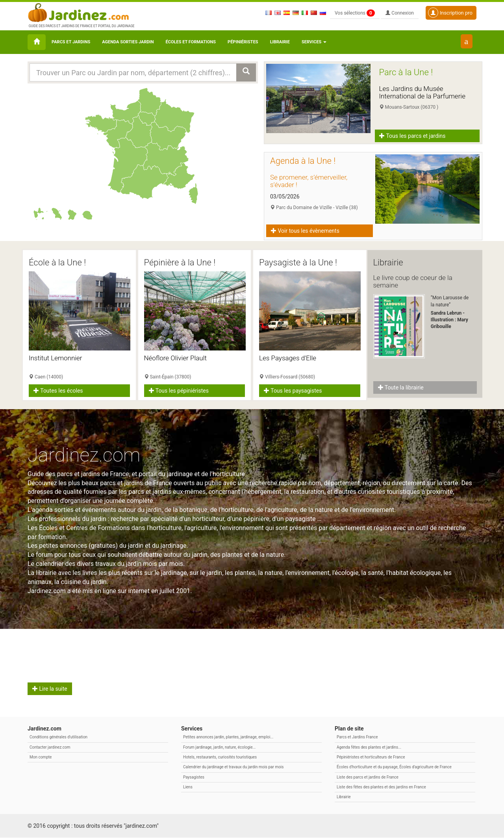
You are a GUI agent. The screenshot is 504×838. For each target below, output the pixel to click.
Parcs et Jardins (71, 42)
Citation (290, 643)
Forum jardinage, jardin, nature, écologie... (219, 747)
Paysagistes (194, 777)
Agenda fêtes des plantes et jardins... (369, 747)
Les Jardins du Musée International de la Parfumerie (422, 92)
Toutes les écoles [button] (58, 391)
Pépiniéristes (243, 42)
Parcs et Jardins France (357, 737)
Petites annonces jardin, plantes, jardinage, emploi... (228, 737)
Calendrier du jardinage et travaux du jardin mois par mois (233, 767)
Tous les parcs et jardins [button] (413, 136)
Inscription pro (450, 13)
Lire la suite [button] (50, 689)
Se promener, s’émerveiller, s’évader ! (309, 181)
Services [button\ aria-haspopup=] (314, 42)
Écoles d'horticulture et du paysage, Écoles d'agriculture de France (394, 767)
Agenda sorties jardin (128, 42)
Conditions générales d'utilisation (58, 737)
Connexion (400, 13)
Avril (45, 643)
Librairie (280, 42)
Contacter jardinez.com (50, 747)
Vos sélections (355, 13)
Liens (188, 787)
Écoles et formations (191, 42)
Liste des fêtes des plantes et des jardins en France (381, 787)
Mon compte (41, 757)
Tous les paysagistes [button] (293, 391)
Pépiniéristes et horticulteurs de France (371, 757)
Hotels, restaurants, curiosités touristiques (220, 757)
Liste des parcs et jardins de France (368, 777)
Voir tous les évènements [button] (305, 231)
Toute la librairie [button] (401, 387)
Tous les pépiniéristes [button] (179, 391)
